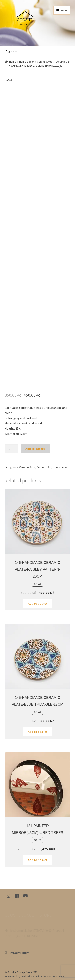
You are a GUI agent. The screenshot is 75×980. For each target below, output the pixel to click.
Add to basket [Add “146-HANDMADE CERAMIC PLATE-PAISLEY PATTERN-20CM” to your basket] (38, 603)
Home (13, 62)
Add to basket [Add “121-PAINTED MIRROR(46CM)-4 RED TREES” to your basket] (38, 860)
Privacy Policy (19, 953)
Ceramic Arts (45, 62)
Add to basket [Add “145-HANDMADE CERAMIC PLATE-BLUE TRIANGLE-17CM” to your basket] (38, 732)
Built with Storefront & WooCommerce (43, 976)
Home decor (27, 62)
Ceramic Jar (63, 62)
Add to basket (35, 449)
